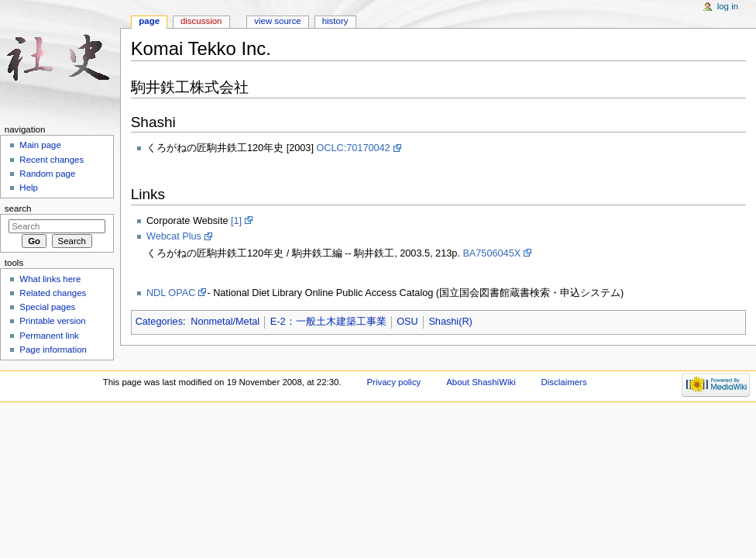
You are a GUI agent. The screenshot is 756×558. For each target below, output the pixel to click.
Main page (40, 145)
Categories (159, 322)
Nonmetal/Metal (225, 322)
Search (18, 208)
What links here (50, 279)
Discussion (201, 21)
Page (149, 21)
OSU (407, 322)
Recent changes (52, 160)
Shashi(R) (450, 322)
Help (29, 188)
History (335, 21)
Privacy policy (393, 382)
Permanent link (49, 336)
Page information (53, 350)
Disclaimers (564, 382)
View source (277, 21)
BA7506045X (491, 253)
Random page (47, 174)
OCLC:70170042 (353, 148)
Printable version (52, 321)
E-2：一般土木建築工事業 (328, 322)
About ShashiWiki (481, 382)
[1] (236, 221)
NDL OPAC (171, 293)
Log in (728, 6)
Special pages (47, 307)
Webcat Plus (174, 236)
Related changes (53, 293)
